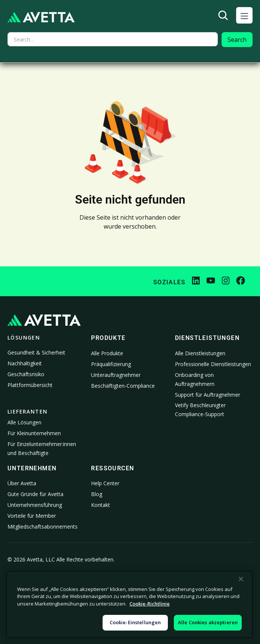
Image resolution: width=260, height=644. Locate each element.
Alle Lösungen (24, 422)
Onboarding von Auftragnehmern (195, 379)
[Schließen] (241, 579)
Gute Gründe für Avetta (35, 494)
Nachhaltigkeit (25, 363)
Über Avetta (22, 483)
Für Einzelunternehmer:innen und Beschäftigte (42, 448)
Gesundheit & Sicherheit (36, 352)
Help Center (105, 483)
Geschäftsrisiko (26, 374)
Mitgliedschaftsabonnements (43, 527)
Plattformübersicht (30, 385)
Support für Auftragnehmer (208, 395)
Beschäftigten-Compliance (123, 386)
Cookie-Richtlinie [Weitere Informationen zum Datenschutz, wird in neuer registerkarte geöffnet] (150, 604)
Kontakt (101, 505)
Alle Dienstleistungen (200, 353)
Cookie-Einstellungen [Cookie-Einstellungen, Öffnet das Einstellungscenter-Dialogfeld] (135, 622)
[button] (244, 15)
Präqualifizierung (111, 364)
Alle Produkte (107, 353)
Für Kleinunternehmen (34, 433)
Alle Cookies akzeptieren (208, 622)
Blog (97, 494)
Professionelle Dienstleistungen (213, 364)
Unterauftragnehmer (116, 375)
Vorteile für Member (32, 516)
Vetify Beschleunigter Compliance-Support (200, 410)
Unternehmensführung (35, 505)
